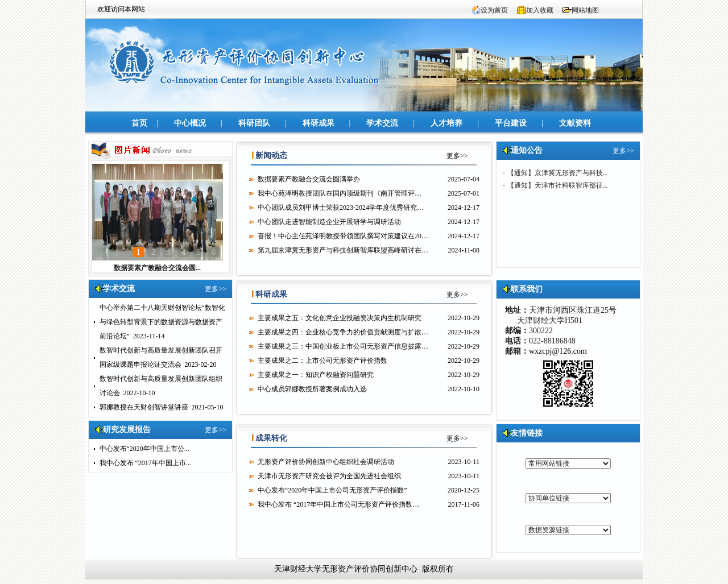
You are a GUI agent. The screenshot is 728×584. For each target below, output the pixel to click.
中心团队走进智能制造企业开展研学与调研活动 (329, 222)
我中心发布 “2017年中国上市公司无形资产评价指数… (338, 504)
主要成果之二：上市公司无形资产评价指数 (322, 361)
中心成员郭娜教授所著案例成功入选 (312, 389)
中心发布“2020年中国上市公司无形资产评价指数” (332, 490)
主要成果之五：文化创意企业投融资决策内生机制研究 (340, 318)
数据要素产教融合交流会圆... (157, 268)
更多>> (216, 289)
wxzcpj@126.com (558, 351)
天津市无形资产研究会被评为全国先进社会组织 (329, 476)
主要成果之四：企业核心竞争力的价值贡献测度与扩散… (343, 332)
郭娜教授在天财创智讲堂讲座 (144, 407)
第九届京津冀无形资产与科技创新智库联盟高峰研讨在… (343, 250)
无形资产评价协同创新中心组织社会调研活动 (326, 462)
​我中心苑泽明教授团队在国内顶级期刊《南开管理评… (340, 193)
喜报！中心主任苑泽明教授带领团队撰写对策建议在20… (343, 236)
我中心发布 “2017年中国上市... (145, 463)
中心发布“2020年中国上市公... (144, 449)
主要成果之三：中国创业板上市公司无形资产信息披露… (343, 346)
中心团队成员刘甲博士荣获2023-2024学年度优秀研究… (341, 208)
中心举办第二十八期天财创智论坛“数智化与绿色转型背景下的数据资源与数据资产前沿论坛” (162, 322)
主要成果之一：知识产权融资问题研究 (316, 375)
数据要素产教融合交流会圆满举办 (309, 179)
